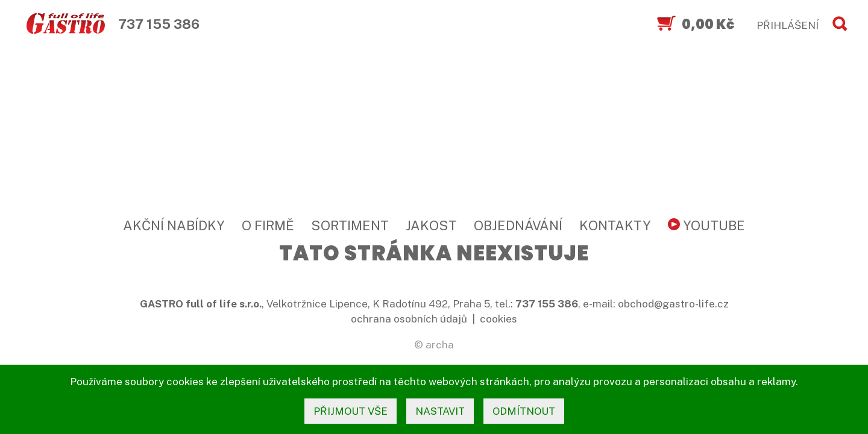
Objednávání (518, 225)
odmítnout (524, 411)
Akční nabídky (174, 225)
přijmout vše (351, 411)
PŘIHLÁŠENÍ (788, 25)
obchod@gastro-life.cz (673, 304)
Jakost (431, 225)
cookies (498, 319)
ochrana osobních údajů (409, 319)
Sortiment (350, 225)
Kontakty (615, 225)
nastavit (440, 411)
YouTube (706, 225)
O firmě (268, 225)
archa (440, 345)
